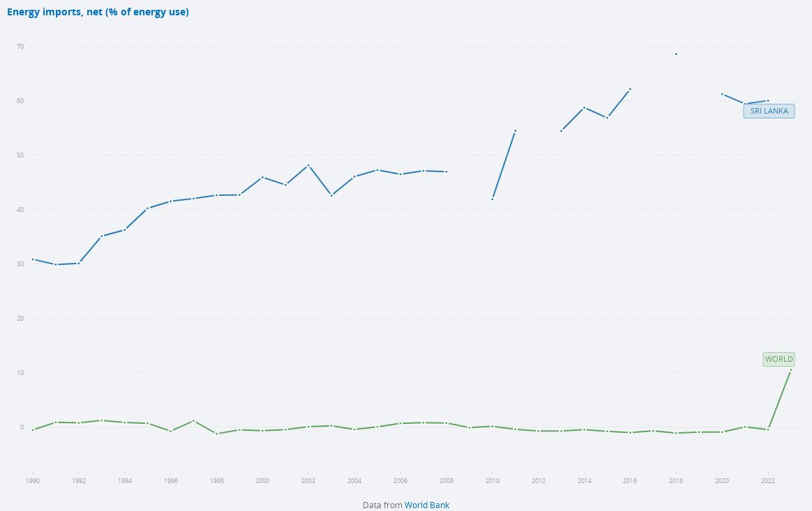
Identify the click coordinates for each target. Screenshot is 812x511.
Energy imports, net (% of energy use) (98, 12)
